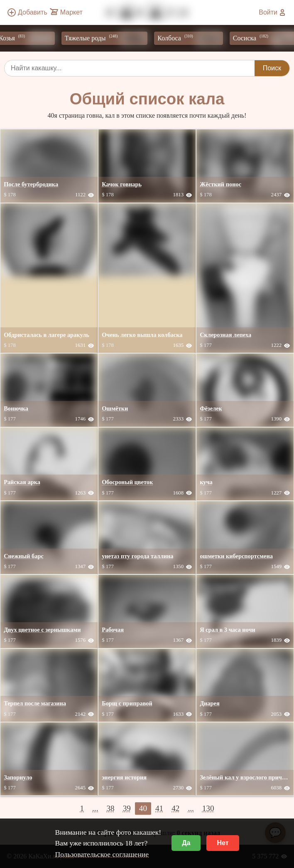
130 (208, 808)
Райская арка (22, 482)
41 (159, 808)
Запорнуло (18, 777)
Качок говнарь (122, 184)
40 (143, 808)
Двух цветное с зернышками (42, 630)
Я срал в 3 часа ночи (228, 630)
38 (110, 808)
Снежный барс (24, 556)
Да (186, 843)
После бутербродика (31, 184)
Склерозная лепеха (225, 335)
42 (175, 808)
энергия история (124, 777)
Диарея (210, 703)
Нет (223, 843)
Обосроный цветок (127, 482)
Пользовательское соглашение (102, 854)
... (95, 808)
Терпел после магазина (35, 703)
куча (206, 482)
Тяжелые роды (111, 38)
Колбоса (195, 38)
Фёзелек (211, 408)
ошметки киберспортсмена (236, 556)
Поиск (272, 68)
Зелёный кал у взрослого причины (247, 777)
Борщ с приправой (127, 703)
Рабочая (113, 630)
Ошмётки (115, 408)
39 (127, 808)
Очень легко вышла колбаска (142, 335)
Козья (31, 38)
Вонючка (16, 408)
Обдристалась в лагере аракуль (47, 335)
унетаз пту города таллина (137, 556)
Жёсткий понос (220, 184)
